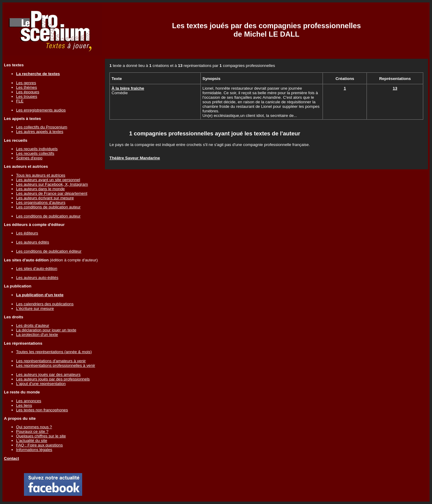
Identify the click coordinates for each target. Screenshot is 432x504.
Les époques (28, 92)
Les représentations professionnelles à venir (56, 365)
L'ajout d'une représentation (41, 384)
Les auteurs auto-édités (37, 278)
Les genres (26, 83)
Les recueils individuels (37, 149)
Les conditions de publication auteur (48, 207)
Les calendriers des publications (45, 304)
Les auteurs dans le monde (40, 189)
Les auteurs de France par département (52, 193)
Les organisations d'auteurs (41, 202)
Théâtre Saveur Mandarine (135, 158)
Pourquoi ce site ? (32, 431)
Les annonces (29, 401)
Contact (12, 458)
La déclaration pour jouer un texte (46, 330)
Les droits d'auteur (33, 325)
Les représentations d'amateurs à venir (51, 361)
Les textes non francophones (42, 410)
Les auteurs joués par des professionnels (53, 379)
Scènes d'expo (29, 158)
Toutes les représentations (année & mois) (54, 352)
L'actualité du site (32, 441)
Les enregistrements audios (41, 110)
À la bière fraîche (128, 88)
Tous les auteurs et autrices (41, 175)
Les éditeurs (27, 233)
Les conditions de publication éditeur (49, 251)
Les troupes (27, 96)
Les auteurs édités (33, 242)
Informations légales (34, 450)
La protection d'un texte (37, 335)
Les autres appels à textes (40, 132)
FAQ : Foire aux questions (39, 445)
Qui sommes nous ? (34, 427)
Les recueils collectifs (35, 153)
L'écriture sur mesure (35, 308)
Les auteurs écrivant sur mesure (45, 198)
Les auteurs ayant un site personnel (48, 180)
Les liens (24, 405)
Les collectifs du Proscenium (42, 127)
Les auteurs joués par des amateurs (48, 375)
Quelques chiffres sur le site (41, 436)
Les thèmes (27, 87)
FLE (20, 101)
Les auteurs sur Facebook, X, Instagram (52, 184)
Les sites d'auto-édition (37, 269)
